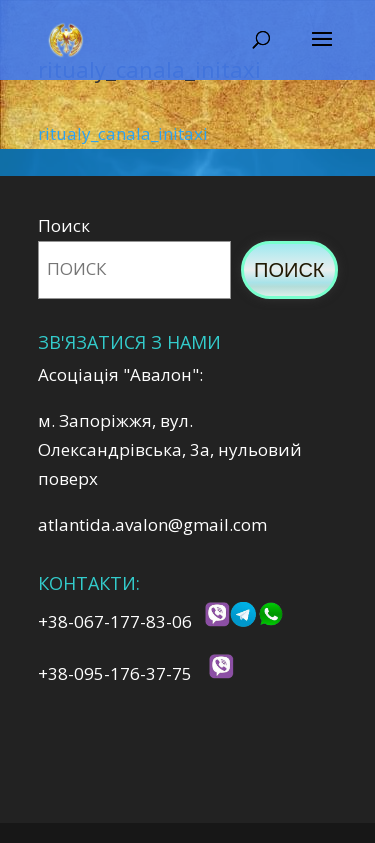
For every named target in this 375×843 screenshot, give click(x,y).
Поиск (64, 225)
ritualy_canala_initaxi (123, 133)
